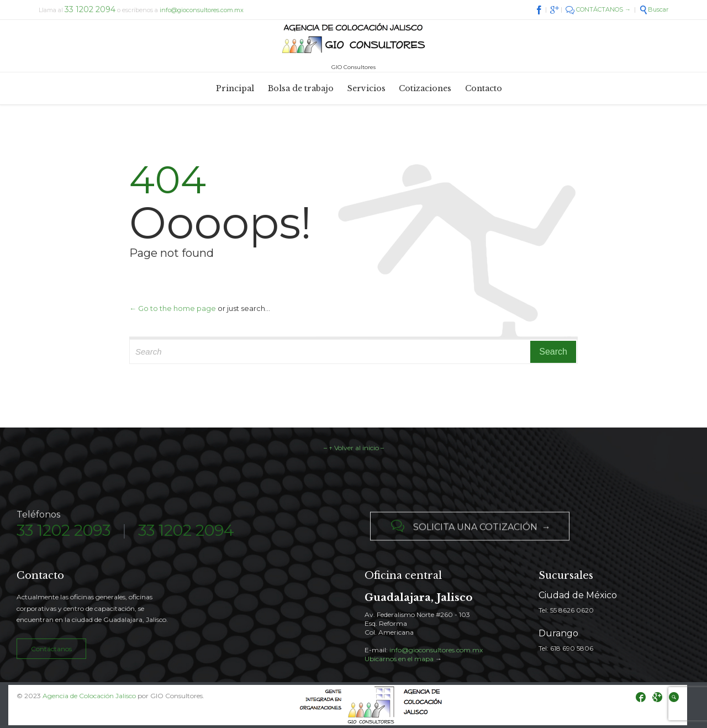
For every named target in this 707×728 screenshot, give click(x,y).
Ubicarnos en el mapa (399, 659)
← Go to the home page (173, 308)
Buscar (654, 9)
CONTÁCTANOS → (598, 9)
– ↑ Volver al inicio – (354, 448)
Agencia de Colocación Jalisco (89, 696)
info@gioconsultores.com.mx (202, 10)
